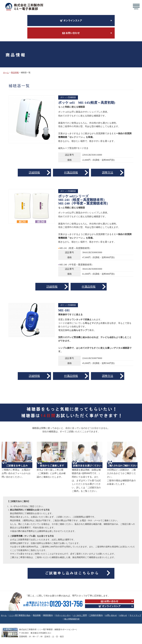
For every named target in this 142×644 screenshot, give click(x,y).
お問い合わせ (111, 615)
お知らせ (123, 615)
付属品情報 (71, 172)
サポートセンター (63, 615)
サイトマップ (135, 615)
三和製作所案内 (96, 615)
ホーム (6, 73)
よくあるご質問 (80, 615)
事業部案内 (48, 615)
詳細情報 (34, 172)
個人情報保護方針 (72, 619)
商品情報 (15, 73)
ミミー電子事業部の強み (20, 615)
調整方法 (108, 172)
